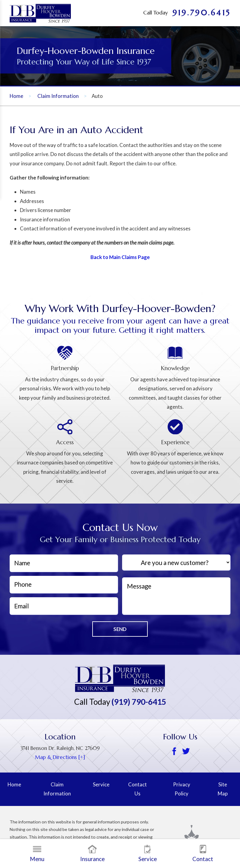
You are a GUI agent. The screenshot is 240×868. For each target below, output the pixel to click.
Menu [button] (37, 854)
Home (16, 96)
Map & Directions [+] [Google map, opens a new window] (60, 757)
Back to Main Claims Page (120, 257)
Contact (203, 854)
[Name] (64, 563)
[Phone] (64, 585)
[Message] (176, 596)
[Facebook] (174, 752)
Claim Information (58, 96)
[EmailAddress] (64, 606)
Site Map (223, 789)
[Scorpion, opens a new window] (200, 837)
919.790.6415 (201, 13)
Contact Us (137, 789)
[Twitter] (186, 752)
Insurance (92, 854)
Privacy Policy (182, 789)
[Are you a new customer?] (176, 563)
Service (148, 854)
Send (120, 629)
